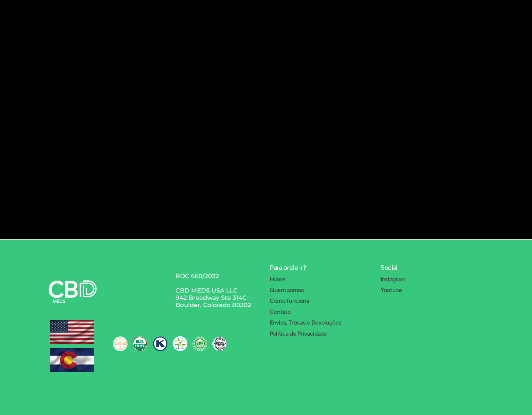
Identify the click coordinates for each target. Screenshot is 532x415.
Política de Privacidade (298, 334)
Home (278, 279)
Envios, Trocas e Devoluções (305, 323)
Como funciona (289, 301)
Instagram (393, 279)
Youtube (391, 290)
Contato (280, 312)
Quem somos (287, 290)
